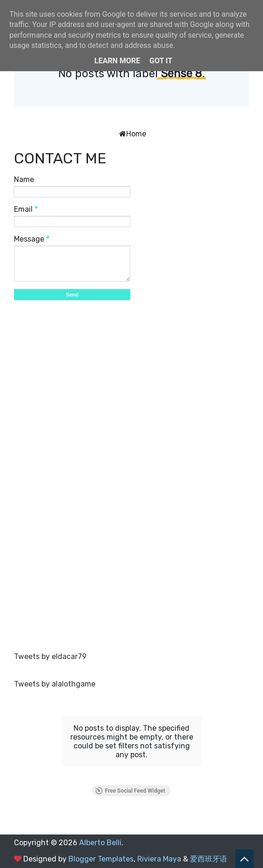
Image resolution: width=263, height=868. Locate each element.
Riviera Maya (159, 859)
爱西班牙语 (209, 859)
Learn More (117, 61)
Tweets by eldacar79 (50, 656)
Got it (161, 61)
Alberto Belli (100, 843)
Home (136, 134)
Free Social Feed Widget (130, 791)
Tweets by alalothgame (55, 684)
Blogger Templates (101, 859)
